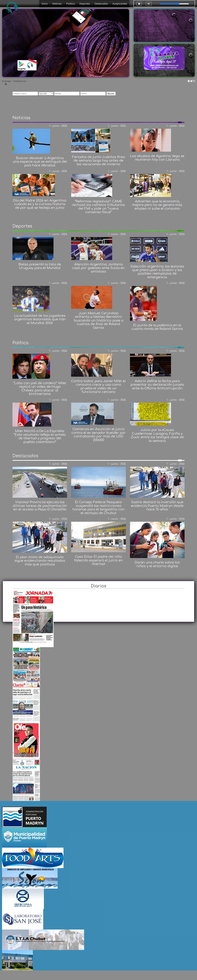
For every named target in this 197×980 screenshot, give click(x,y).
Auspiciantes (120, 4)
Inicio (45, 4)
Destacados (101, 4)
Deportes (85, 4)
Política (71, 4)
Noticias (57, 4)
